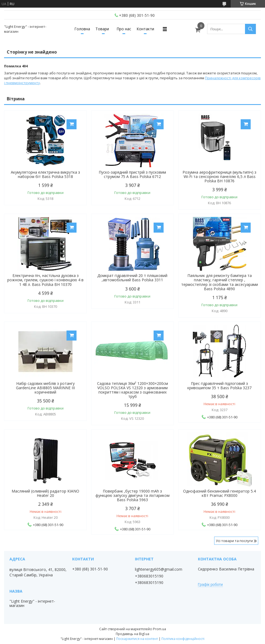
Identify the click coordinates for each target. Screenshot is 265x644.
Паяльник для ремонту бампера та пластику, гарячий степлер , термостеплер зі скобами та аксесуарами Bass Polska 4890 (220, 282)
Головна (82, 29)
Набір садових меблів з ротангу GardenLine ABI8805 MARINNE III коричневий (45, 388)
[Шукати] (250, 29)
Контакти (145, 29)
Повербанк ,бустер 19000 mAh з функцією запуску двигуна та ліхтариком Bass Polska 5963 (132, 496)
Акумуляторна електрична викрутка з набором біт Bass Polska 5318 (45, 174)
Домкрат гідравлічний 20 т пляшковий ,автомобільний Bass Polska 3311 (132, 278)
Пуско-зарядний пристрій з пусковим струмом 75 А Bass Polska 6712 (132, 174)
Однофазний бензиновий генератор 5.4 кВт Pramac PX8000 (219, 493)
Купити (72, 124)
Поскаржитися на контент (137, 639)
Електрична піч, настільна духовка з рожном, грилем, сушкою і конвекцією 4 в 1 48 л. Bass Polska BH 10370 (45, 280)
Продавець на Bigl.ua (132, 634)
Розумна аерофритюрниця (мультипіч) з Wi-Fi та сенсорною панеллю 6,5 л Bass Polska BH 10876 (219, 177)
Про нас (124, 29)
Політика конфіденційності (183, 639)
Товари (102, 29)
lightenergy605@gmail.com (159, 569)
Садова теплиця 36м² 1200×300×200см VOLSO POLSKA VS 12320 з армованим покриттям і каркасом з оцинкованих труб (132, 390)
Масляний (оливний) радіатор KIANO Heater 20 (45, 493)
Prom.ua (160, 629)
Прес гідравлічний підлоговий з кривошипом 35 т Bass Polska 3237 (219, 386)
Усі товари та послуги (234, 541)
